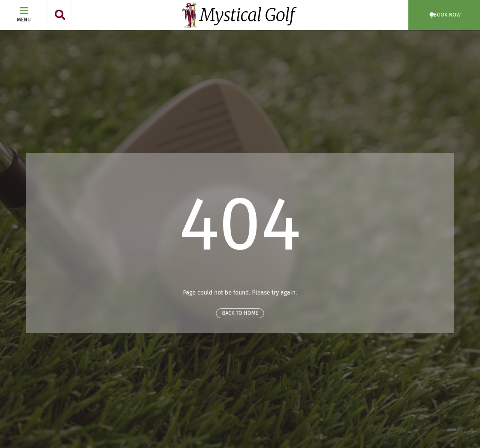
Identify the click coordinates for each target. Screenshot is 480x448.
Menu (24, 20)
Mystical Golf (247, 15)
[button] (60, 15)
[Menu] (24, 11)
